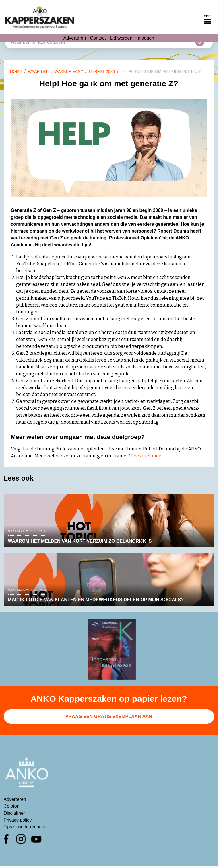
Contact (98, 38)
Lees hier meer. (148, 456)
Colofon (12, 806)
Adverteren (75, 38)
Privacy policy (18, 820)
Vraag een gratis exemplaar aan (109, 716)
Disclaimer (14, 813)
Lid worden (121, 38)
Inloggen (145, 38)
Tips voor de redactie (25, 827)
